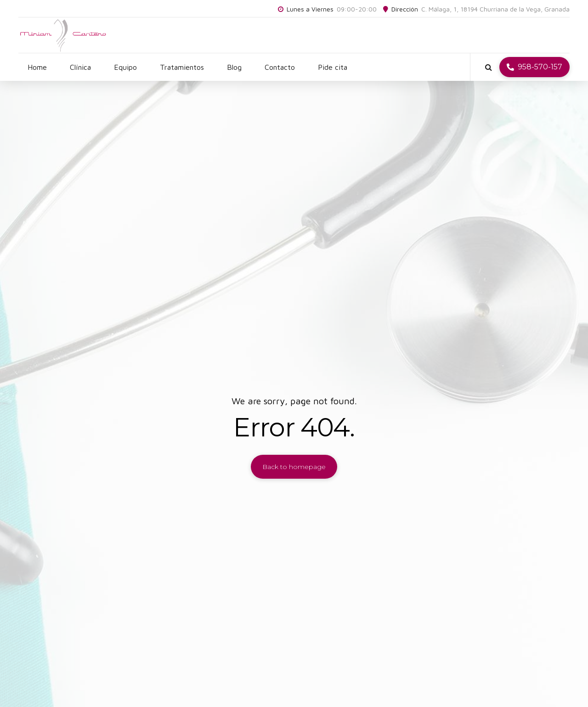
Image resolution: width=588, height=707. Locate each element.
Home (37, 67)
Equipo (125, 67)
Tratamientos (182, 67)
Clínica (80, 67)
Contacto (280, 67)
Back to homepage (294, 467)
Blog (234, 67)
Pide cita (333, 67)
